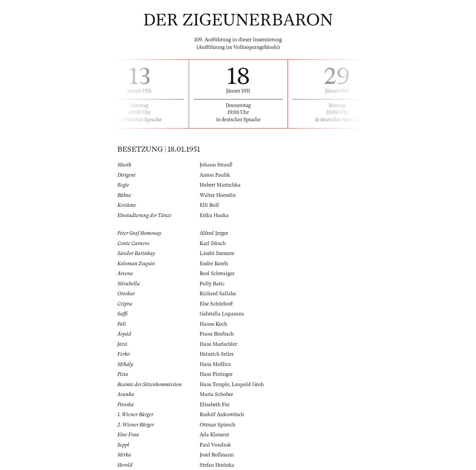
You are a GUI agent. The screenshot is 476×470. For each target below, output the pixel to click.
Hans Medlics (215, 364)
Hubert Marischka (220, 185)
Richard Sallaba (218, 294)
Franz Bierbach (217, 334)
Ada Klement (214, 435)
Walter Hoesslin (218, 195)
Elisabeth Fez (215, 405)
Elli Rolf (209, 205)
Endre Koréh (214, 264)
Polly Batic (212, 284)
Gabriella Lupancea (222, 314)
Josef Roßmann (217, 455)
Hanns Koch (213, 324)
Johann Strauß (216, 165)
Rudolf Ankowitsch (222, 415)
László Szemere (217, 253)
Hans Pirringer (216, 374)
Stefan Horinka (217, 465)
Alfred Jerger (214, 233)
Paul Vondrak (215, 445)
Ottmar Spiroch (218, 425)
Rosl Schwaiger (217, 273)
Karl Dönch (213, 243)
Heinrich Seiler (217, 354)
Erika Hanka (214, 215)
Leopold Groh (248, 384)
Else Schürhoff (216, 304)
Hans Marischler (218, 344)
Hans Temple (214, 384)
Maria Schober (216, 394)
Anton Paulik (215, 175)
